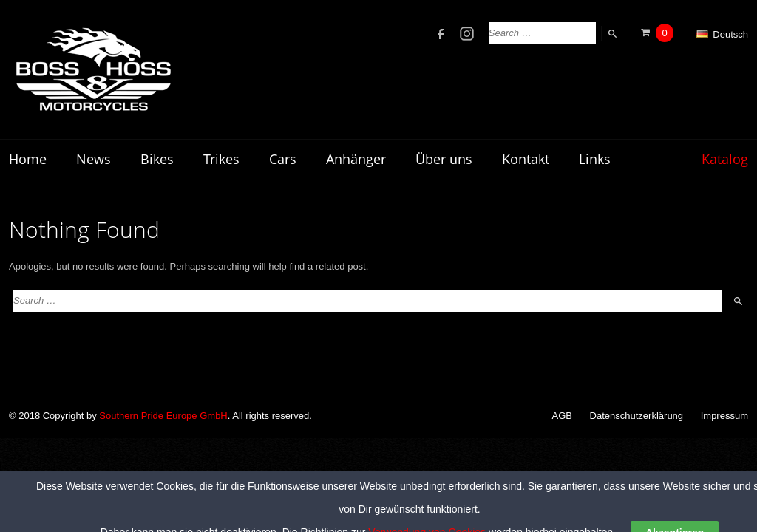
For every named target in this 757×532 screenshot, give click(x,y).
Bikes (157, 159)
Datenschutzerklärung (637, 416)
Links (595, 159)
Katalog (725, 159)
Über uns (444, 159)
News (94, 159)
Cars (283, 159)
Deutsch (722, 34)
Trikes (221, 159)
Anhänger (356, 159)
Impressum (724, 416)
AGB (562, 416)
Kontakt (526, 159)
